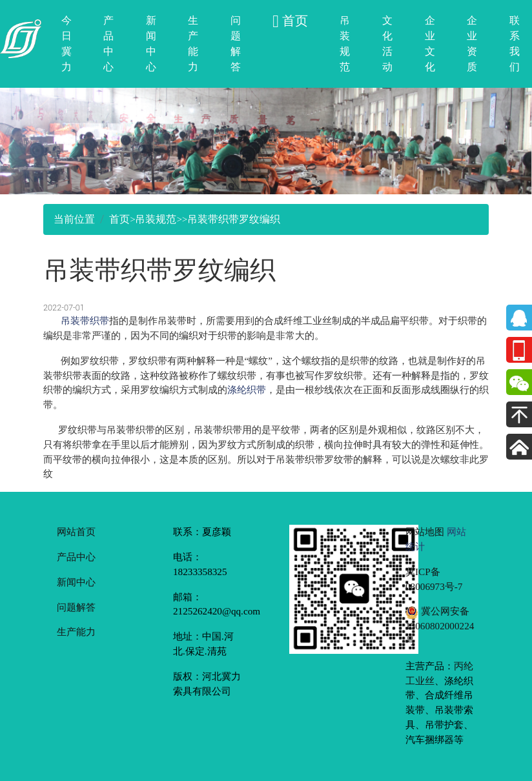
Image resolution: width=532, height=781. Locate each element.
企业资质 (472, 44)
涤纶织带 (247, 390)
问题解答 (236, 44)
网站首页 (76, 532)
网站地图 (425, 532)
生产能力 (193, 44)
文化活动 (387, 44)
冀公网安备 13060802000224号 (440, 626)
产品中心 (108, 44)
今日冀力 (66, 44)
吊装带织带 (85, 320)
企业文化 (430, 44)
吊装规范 (345, 44)
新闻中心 (151, 44)
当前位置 (74, 219)
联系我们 (515, 44)
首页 (119, 219)
